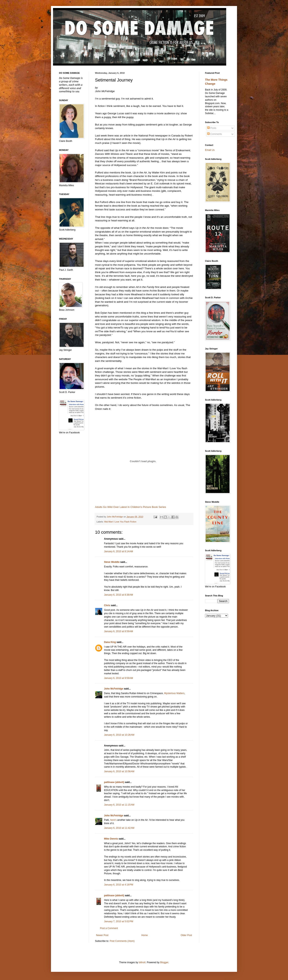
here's (113, 820)
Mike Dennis (111, 839)
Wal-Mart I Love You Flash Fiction (120, 522)
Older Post (186, 935)
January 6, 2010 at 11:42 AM (119, 828)
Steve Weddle (112, 562)
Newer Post (102, 935)
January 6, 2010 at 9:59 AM (118, 678)
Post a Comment (109, 928)
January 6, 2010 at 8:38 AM (118, 595)
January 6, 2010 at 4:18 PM (119, 885)
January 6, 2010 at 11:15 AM (119, 805)
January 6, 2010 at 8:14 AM (118, 551)
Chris (107, 605)
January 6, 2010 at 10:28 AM (119, 735)
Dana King (110, 642)
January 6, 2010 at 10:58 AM (119, 771)
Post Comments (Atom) (122, 941)
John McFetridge (114, 689)
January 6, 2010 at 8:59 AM (118, 631)
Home (145, 935)
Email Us (210, 150)
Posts (212, 128)
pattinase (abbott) (114, 782)
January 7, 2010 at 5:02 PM (119, 921)
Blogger (164, 962)
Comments (214, 134)
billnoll (142, 962)
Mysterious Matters (174, 693)
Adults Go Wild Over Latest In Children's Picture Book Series (130, 507)
